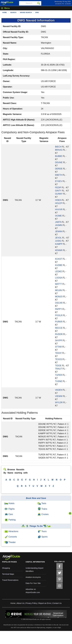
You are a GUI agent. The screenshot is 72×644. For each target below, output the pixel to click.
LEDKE (58, 271)
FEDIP (58, 188)
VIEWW (59, 396)
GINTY (58, 191)
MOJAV (59, 290)
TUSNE (59, 381)
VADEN (59, 390)
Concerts (11, 537)
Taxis (42, 503)
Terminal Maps (8, 574)
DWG (37, 12)
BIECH (58, 147)
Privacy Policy (31, 603)
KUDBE (59, 265)
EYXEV (59, 181)
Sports (43, 537)
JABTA (58, 222)
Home (5, 12)
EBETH (59, 175)
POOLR (59, 315)
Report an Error (45, 603)
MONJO (59, 297)
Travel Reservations (10, 580)
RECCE (59, 328)
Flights (10, 509)
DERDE (59, 169)
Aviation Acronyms (33, 577)
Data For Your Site (33, 583)
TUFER (59, 375)
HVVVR (59, 210)
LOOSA (59, 278)
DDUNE (59, 162)
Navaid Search (26, 12)
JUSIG (58, 241)
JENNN (59, 231)
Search (13, 12)
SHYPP (59, 340)
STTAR (58, 347)
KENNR (59, 250)
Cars (9, 514)
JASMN (59, 225)
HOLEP (59, 203)
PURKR (59, 322)
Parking (10, 520)
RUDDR (59, 334)
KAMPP (59, 244)
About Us (20, 603)
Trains (42, 509)
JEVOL (58, 238)
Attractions (11, 531)
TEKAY (58, 353)
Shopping (6, 568)
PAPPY (58, 309)
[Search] (39, 3)
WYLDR (59, 402)
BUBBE (59, 156)
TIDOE (58, 366)
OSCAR (59, 303)
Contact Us (57, 603)
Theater (10, 542)
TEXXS (58, 359)
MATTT (58, 284)
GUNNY (59, 194)
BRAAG (59, 150)
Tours (42, 531)
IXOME (58, 216)
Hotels (10, 503)
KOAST (59, 259)
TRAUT (59, 369)
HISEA (58, 200)
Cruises (43, 514)
